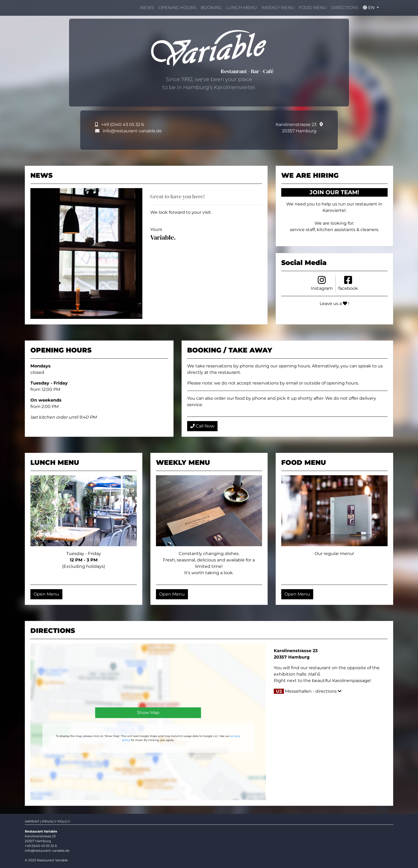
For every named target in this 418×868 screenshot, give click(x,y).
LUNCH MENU (242, 8)
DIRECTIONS (345, 8)
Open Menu (46, 594)
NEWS (147, 8)
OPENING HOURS (177, 8)
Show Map (148, 713)
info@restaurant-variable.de (132, 131)
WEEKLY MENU (278, 8)
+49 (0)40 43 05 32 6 (122, 124)
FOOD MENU (313, 8)
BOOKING (211, 8)
